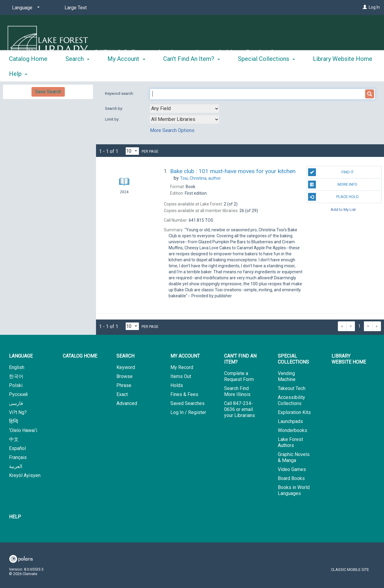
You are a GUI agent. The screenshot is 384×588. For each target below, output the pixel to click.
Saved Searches (187, 403)
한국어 (16, 376)
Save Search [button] (48, 92)
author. (201, 178)
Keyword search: (120, 93)
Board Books (291, 478)
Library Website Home (349, 359)
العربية (16, 466)
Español (17, 448)
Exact (122, 394)
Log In (374, 7)
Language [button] (21, 356)
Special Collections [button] (266, 73)
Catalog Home (28, 73)
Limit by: (113, 119)
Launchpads (290, 421)
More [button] (325, 74)
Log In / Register (188, 412)
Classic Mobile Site (350, 570)
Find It (331, 172)
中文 (14, 439)
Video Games (292, 469)
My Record (182, 367)
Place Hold (333, 197)
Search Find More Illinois (237, 391)
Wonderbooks (292, 430)
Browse (124, 376)
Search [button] (77, 73)
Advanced (127, 403)
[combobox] (184, 109)
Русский (18, 394)
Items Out (181, 376)
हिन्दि (14, 421)
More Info (333, 184)
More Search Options (172, 130)
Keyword (126, 367)
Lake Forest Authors (290, 442)
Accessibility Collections (291, 400)
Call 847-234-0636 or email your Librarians (240, 409)
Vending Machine (287, 376)
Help (15, 517)
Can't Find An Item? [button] (192, 73)
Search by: (114, 108)
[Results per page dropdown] (132, 151)
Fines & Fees (184, 394)
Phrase (124, 385)
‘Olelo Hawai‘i (23, 430)
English (17, 367)
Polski (16, 385)
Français (18, 457)
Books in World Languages (294, 490)
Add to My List (343, 209)
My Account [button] (126, 73)
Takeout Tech (292, 388)
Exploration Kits (294, 412)
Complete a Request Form (239, 376)
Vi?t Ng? (18, 412)
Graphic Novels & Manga (294, 457)
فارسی (16, 403)
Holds (177, 385)
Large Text (76, 8)
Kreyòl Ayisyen (25, 475)
